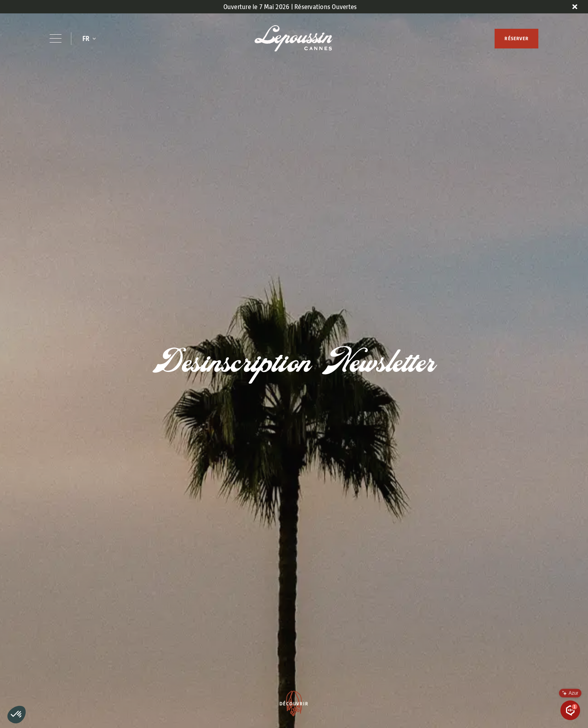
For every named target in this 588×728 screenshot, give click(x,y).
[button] (89, 39)
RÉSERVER (516, 38)
